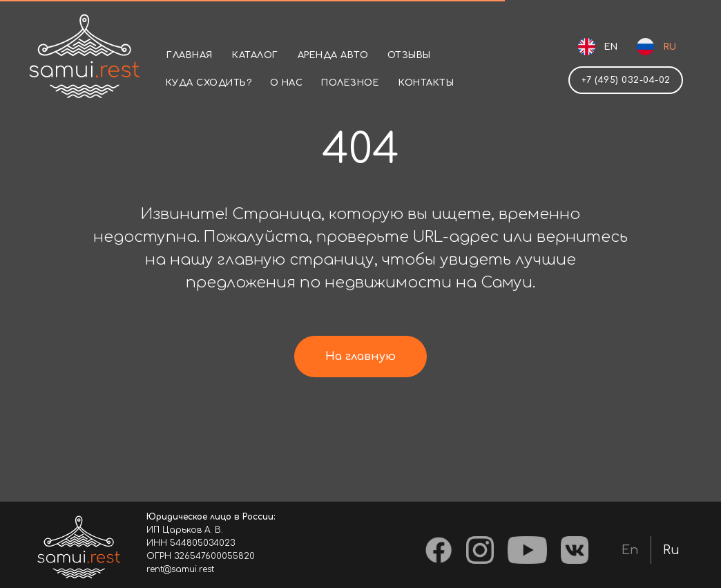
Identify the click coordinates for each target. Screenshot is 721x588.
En (630, 550)
